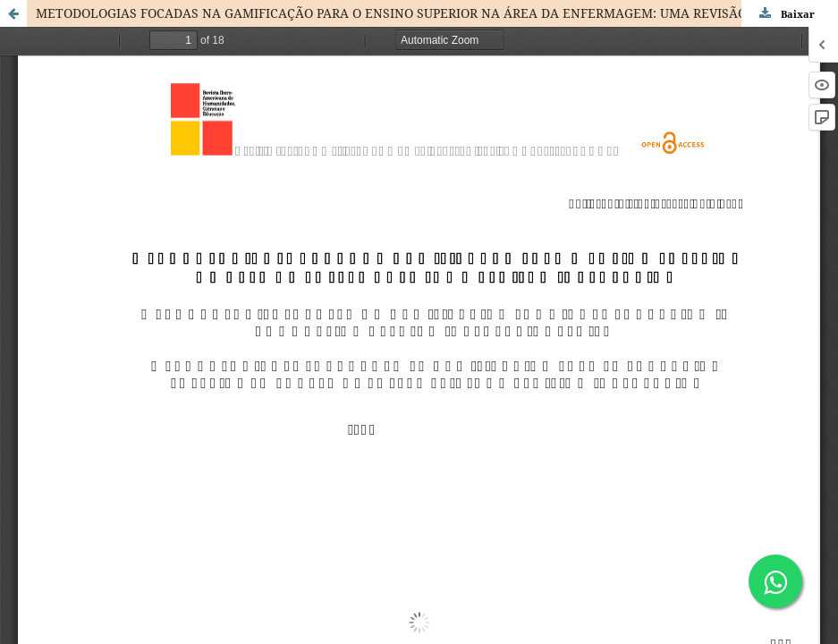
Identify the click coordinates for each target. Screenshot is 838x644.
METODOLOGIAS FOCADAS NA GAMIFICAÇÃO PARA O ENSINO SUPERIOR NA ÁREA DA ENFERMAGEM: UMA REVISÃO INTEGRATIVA (435, 13)
